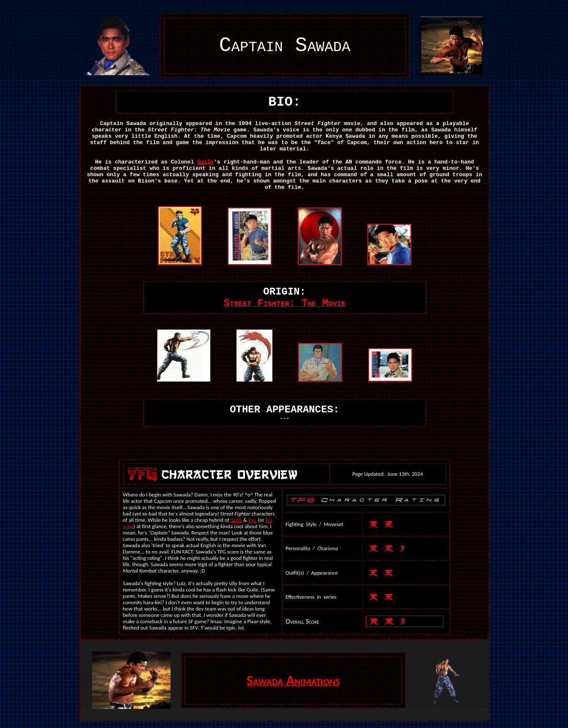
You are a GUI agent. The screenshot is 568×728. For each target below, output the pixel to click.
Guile (205, 162)
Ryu (253, 520)
